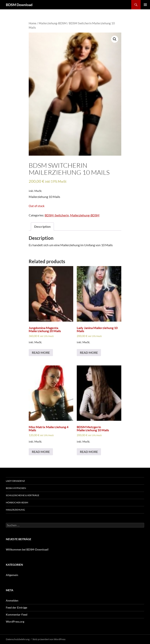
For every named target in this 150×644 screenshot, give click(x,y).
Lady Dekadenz (15, 481)
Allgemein (12, 575)
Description (42, 226)
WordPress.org (15, 622)
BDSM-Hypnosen (16, 488)
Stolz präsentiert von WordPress (49, 639)
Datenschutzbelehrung (18, 639)
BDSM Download (19, 5)
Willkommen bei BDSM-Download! (27, 549)
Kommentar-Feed (17, 614)
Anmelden (12, 600)
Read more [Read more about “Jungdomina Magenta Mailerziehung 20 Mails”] (41, 352)
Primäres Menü (145, 5)
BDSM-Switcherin (57, 215)
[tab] (42, 227)
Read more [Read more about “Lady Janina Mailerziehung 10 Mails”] (89, 352)
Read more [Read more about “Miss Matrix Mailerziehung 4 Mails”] (41, 452)
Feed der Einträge (17, 607)
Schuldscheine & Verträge (23, 495)
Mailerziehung (15, 510)
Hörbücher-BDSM (17, 502)
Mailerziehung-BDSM (53, 23)
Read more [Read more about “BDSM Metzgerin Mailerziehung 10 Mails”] (89, 452)
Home (33, 23)
